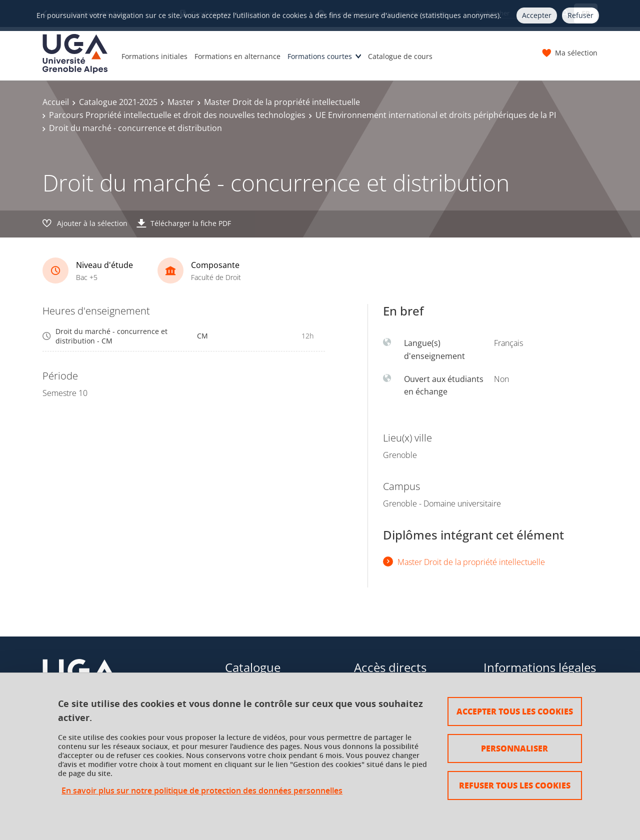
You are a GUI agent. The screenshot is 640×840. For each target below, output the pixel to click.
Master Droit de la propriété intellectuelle (282, 102)
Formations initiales (154, 56)
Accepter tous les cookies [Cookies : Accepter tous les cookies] (515, 711)
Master (181, 102)
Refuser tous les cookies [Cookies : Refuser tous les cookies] (515, 785)
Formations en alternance (237, 56)
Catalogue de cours (400, 56)
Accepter (537, 15)
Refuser (580, 15)
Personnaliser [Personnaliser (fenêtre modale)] (514, 748)
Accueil (56, 102)
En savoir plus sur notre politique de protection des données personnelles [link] (202, 791)
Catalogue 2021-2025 (118, 102)
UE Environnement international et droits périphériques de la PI (436, 115)
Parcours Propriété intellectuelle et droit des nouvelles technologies (177, 115)
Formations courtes (320, 56)
